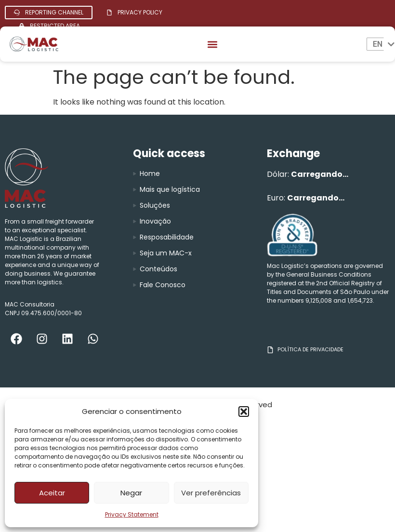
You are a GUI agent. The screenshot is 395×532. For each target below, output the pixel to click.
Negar (131, 493)
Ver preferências (211, 493)
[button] (244, 412)
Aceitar (52, 493)
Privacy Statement (132, 514)
